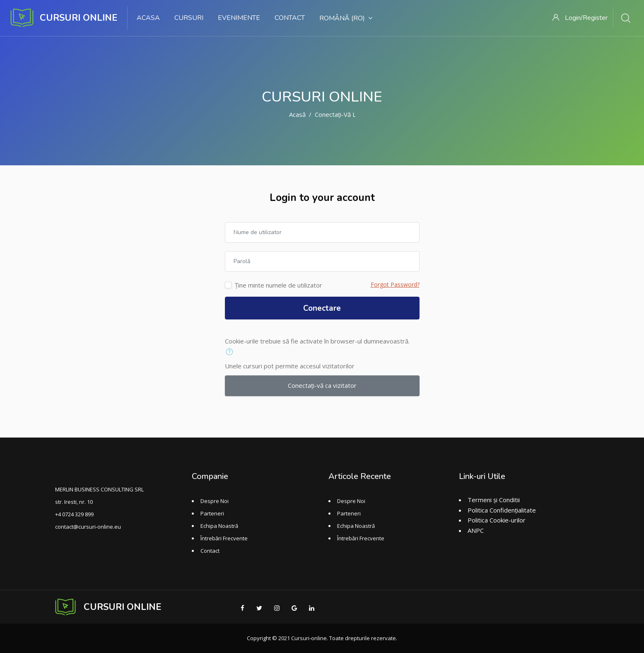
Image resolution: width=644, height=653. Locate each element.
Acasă (297, 114)
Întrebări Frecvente (224, 538)
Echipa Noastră (219, 526)
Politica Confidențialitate (502, 510)
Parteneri (212, 513)
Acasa (148, 18)
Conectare (322, 308)
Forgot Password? (395, 284)
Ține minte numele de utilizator (279, 285)
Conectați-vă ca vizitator (322, 385)
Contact (290, 18)
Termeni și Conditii (494, 500)
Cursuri (189, 18)
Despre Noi (215, 501)
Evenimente (239, 18)
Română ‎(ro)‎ (346, 18)
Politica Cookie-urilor (497, 520)
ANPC (476, 530)
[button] (231, 352)
